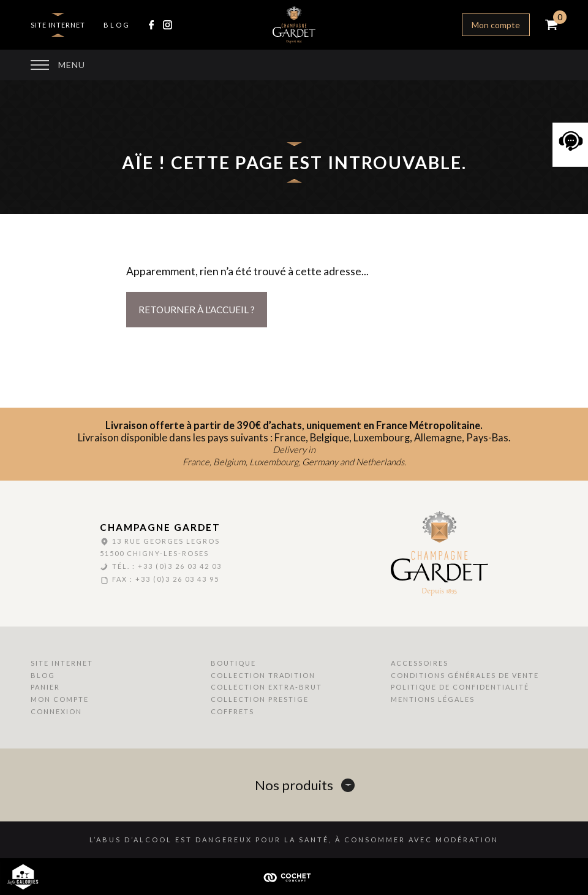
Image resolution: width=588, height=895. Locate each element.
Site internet (58, 25)
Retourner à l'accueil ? (197, 310)
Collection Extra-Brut (266, 687)
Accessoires (420, 663)
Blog (117, 25)
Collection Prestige (260, 699)
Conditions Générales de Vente (465, 675)
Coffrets (232, 711)
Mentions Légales (433, 699)
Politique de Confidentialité (460, 687)
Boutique (233, 663)
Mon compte (496, 25)
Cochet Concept (294, 877)
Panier (45, 687)
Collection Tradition (263, 675)
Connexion (56, 711)
